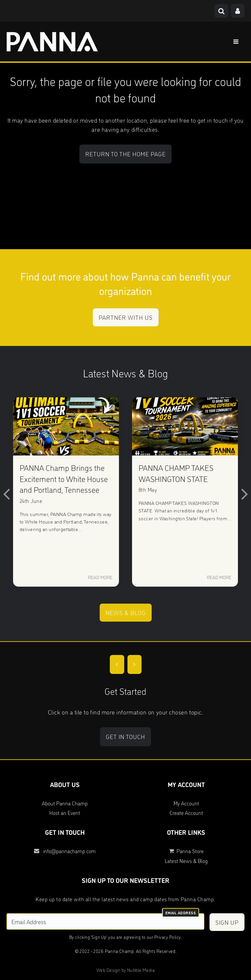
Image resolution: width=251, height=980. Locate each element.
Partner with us (126, 317)
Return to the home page (125, 154)
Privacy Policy (167, 937)
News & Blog (126, 612)
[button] (7, 493)
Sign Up (227, 922)
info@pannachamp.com (65, 851)
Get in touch (125, 736)
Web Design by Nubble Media (125, 970)
